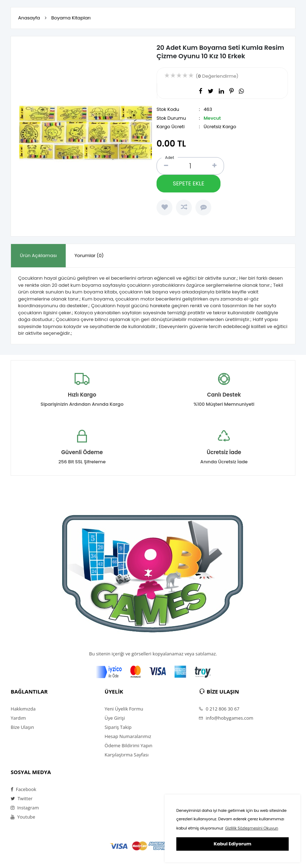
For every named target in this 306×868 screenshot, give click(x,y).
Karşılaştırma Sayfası (126, 755)
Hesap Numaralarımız (128, 736)
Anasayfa (29, 18)
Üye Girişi (115, 718)
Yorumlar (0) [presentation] (89, 255)
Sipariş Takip (118, 727)
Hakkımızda (23, 709)
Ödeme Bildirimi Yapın (128, 745)
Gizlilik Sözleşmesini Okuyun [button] (252, 828)
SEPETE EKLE (189, 183)
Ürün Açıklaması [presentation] (38, 255)
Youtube (23, 817)
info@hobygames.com (226, 718)
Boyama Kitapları (71, 18)
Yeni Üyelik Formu (124, 709)
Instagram (25, 808)
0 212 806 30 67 (219, 709)
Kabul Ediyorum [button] (233, 844)
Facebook (23, 789)
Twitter (22, 798)
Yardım (18, 718)
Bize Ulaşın (22, 727)
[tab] (38, 256)
